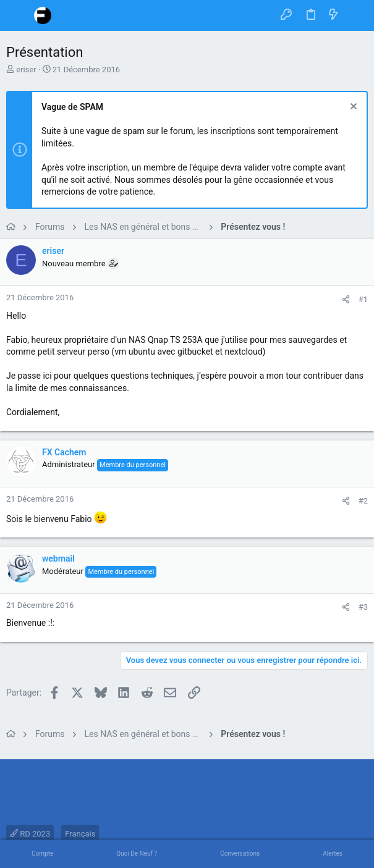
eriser (26, 70)
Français (80, 834)
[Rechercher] (356, 15)
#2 (363, 501)
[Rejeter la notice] (352, 108)
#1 (363, 299)
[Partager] (346, 299)
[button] (19, 15)
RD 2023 (30, 834)
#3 (363, 607)
